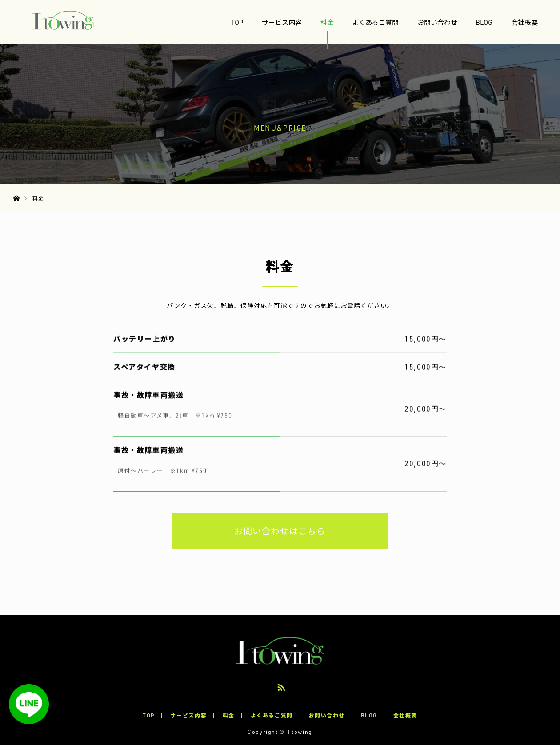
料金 (327, 22)
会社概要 (524, 22)
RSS (280, 686)
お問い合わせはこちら (280, 531)
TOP (237, 22)
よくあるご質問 (375, 22)
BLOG (484, 22)
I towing (300, 732)
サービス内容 (282, 22)
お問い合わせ (437, 22)
